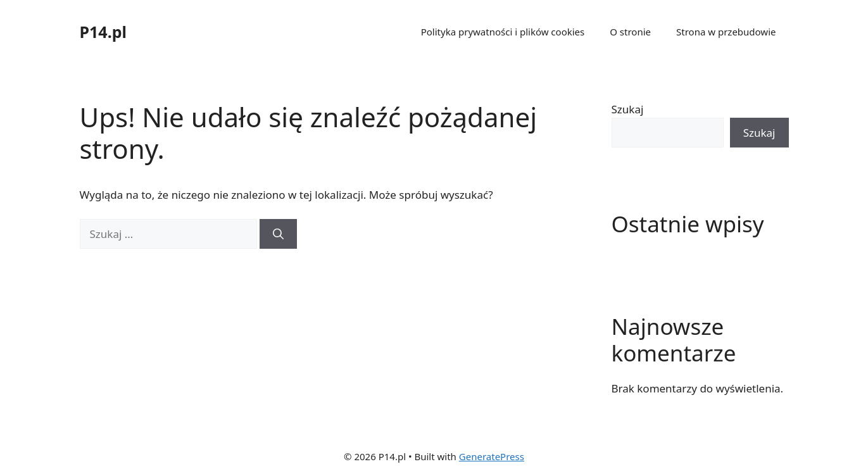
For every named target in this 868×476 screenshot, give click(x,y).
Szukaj (628, 109)
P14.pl (103, 32)
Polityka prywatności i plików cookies (503, 32)
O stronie (630, 32)
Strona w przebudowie (726, 32)
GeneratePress (492, 456)
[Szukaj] (278, 234)
